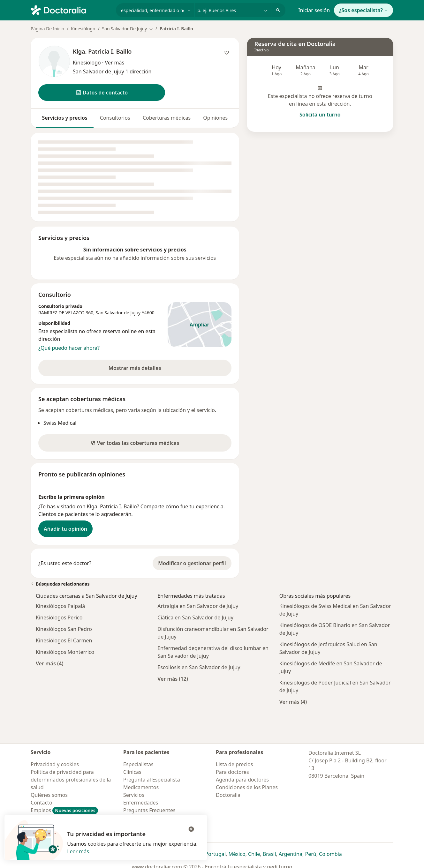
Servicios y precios (65, 118)
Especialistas (138, 764)
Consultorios (115, 118)
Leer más (78, 851)
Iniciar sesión (314, 10)
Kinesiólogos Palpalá (60, 606)
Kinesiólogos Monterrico (65, 652)
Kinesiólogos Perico (59, 617)
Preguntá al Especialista (152, 780)
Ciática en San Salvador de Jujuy (195, 617)
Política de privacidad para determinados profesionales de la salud (71, 780)
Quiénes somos (49, 795)
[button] (102, 93)
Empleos (64, 810)
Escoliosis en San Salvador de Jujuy (199, 667)
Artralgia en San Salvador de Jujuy (198, 606)
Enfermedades (141, 803)
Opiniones (215, 118)
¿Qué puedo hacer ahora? (69, 348)
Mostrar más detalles (144, 370)
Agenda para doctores (242, 780)
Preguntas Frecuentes (149, 810)
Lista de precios (234, 764)
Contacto (42, 803)
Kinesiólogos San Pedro (64, 629)
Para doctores (232, 772)
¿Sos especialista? (363, 10)
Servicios (134, 795)
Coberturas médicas (167, 118)
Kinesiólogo (83, 29)
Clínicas (132, 772)
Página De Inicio (47, 29)
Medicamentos (141, 787)
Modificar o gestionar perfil (192, 563)
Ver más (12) (173, 679)
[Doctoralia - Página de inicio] (71, 10)
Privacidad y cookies (55, 764)
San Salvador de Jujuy (118, 313)
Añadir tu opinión (65, 529)
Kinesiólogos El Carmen (64, 640)
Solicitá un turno (320, 115)
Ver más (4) (50, 663)
